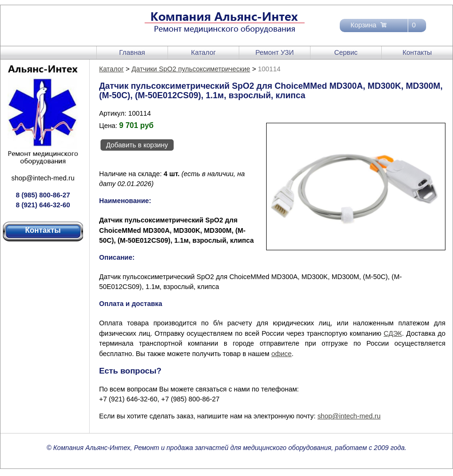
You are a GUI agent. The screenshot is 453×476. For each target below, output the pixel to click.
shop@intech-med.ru (43, 178)
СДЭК (393, 333)
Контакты (417, 52)
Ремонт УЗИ (274, 52)
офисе (281, 354)
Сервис (346, 52)
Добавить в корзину (137, 145)
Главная (132, 52)
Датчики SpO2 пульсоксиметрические (191, 69)
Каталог (203, 52)
